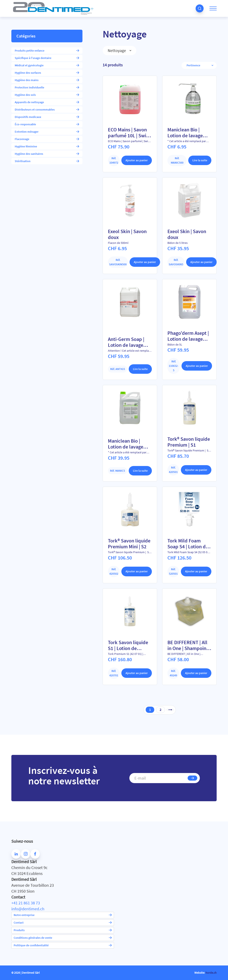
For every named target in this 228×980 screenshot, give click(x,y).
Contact (63, 923)
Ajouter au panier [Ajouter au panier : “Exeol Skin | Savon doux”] (145, 262)
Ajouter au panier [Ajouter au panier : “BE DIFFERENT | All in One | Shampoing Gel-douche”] (196, 673)
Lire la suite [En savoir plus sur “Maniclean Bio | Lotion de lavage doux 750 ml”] (200, 160)
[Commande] (197, 65)
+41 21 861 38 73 (26, 903)
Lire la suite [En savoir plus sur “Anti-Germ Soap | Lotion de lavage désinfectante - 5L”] (140, 369)
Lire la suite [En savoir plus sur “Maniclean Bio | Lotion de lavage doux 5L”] (140, 471)
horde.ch (211, 973)
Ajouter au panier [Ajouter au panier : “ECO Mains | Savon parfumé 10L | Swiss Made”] (137, 160)
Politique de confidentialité (63, 945)
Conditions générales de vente (63, 938)
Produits (63, 930)
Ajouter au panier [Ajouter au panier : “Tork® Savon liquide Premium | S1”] (196, 470)
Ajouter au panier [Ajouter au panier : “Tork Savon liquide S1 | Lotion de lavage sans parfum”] (137, 673)
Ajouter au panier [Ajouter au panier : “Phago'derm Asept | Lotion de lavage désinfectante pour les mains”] (197, 366)
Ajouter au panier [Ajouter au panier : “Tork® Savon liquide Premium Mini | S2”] (137, 571)
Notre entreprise (63, 915)
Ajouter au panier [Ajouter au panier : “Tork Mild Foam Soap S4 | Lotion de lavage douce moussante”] (196, 571)
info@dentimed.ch (28, 909)
